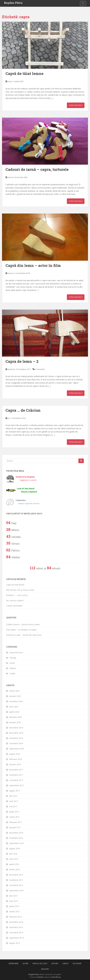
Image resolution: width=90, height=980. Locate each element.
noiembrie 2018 (16, 738)
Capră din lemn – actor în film (33, 265)
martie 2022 (14, 691)
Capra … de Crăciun (23, 410)
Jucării (12, 663)
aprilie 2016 (14, 864)
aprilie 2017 (14, 812)
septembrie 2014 (16, 938)
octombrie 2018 (16, 743)
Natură (13, 668)
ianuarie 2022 (15, 696)
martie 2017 (14, 817)
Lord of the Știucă (27, 490)
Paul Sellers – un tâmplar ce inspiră (21, 630)
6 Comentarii (40, 369)
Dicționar (77, 963)
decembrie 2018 (16, 733)
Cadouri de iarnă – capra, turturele (37, 169)
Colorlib (40, 977)
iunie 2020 (14, 707)
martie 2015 (14, 912)
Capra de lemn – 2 (22, 361)
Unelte (13, 673)
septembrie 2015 (16, 890)
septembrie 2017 (16, 785)
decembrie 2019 (16, 728)
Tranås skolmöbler (14, 606)
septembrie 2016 (16, 843)
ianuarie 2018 (15, 764)
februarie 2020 (15, 717)
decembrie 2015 (16, 875)
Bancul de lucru (16, 652)
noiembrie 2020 (16, 701)
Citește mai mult (76, 105)
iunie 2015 (14, 901)
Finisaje (13, 658)
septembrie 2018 (16, 749)
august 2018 (15, 754)
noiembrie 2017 (16, 775)
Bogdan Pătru (13, 3)
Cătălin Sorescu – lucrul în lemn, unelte (23, 624)
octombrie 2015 (16, 885)
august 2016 (15, 848)
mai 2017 (13, 806)
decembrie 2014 (16, 922)
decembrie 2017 (16, 770)
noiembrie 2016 (16, 838)
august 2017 (15, 791)
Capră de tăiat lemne (24, 73)
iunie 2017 (14, 801)
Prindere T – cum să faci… (17, 595)
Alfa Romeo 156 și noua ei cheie (20, 590)
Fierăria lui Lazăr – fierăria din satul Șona (24, 635)
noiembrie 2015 (16, 880)
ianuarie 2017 (15, 827)
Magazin (45, 969)
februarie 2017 (15, 822)
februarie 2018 (15, 759)
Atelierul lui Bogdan (26, 478)
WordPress (56, 977)
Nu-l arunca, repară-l (15, 600)
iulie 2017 (13, 796)
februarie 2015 (15, 917)
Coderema (28, 502)
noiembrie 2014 (16, 927)
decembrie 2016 (16, 833)
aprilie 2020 (14, 712)
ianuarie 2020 (15, 722)
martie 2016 (14, 869)
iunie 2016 (14, 859)
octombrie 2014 (16, 933)
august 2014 (15, 943)
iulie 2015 (13, 896)
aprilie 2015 (14, 906)
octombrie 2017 (16, 780)
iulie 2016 (13, 854)
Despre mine (13, 963)
